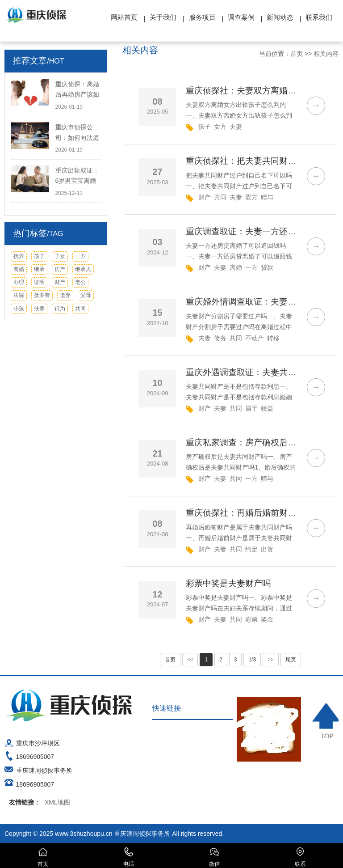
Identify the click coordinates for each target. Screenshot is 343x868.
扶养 (39, 309)
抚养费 (42, 295)
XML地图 (57, 802)
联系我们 (319, 17)
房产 (60, 269)
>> (271, 660)
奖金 (267, 619)
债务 (220, 338)
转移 (273, 338)
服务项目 (202, 17)
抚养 (19, 256)
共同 (80, 309)
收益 (267, 408)
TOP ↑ (326, 721)
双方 (251, 197)
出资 (267, 549)
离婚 (19, 269)
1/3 (252, 660)
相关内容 (326, 54)
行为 (60, 309)
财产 (60, 282)
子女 (60, 256)
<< (190, 660)
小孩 (19, 309)
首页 (297, 54)
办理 (19, 282)
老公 (80, 282)
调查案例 (241, 17)
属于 (251, 408)
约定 (251, 549)
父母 (86, 295)
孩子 (39, 256)
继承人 (83, 269)
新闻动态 (280, 17)
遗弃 (65, 295)
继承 (39, 269)
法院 (19, 295)
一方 (80, 256)
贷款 (267, 267)
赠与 (267, 197)
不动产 (255, 338)
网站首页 (124, 17)
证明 (39, 282)
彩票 (251, 619)
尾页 (291, 660)
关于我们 (163, 17)
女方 (220, 127)
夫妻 (236, 127)
